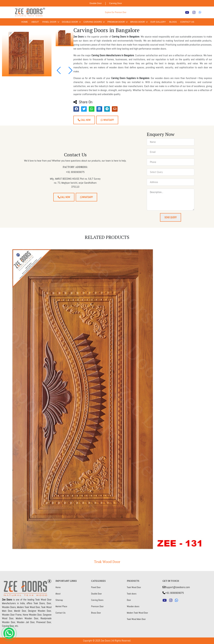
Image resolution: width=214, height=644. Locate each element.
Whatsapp (107, 120)
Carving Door (116, 3)
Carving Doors (93, 22)
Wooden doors (133, 606)
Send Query (171, 217)
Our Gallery (158, 22)
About (35, 22)
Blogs (173, 22)
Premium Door (116, 22)
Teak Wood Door (107, 562)
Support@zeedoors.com (176, 587)
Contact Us (187, 22)
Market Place (61, 606)
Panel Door (49, 22)
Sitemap (59, 600)
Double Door (96, 3)
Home (25, 22)
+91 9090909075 (173, 593)
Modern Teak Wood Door (138, 613)
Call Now (84, 120)
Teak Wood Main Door (136, 619)
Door (129, 600)
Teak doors (132, 594)
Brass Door (138, 22)
